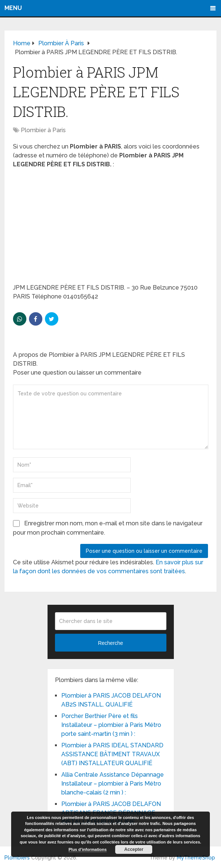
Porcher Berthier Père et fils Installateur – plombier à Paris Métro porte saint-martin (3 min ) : (111, 725)
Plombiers (17, 858)
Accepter (134, 849)
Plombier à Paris (43, 130)
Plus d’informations (88, 849)
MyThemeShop (196, 858)
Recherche (111, 643)
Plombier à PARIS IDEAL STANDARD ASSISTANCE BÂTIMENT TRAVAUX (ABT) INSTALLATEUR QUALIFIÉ (112, 754)
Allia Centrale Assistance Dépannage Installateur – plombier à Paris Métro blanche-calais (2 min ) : (113, 784)
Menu (13, 8)
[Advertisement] (111, 228)
